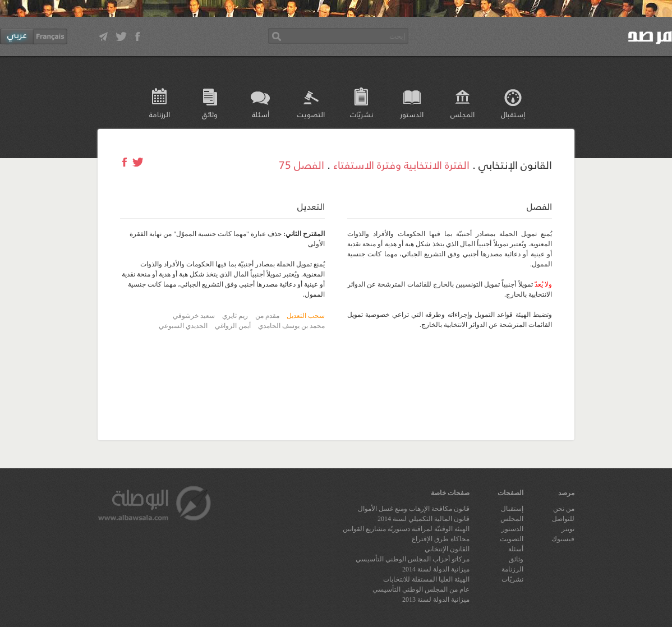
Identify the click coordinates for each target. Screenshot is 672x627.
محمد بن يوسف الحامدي (291, 326)
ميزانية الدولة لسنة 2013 (436, 600)
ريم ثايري (235, 316)
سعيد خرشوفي (194, 316)
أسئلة (261, 114)
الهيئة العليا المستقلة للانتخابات (426, 579)
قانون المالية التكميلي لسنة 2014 (424, 519)
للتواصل (563, 519)
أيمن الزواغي (233, 326)
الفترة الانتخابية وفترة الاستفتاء (401, 164)
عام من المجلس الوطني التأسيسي (421, 589)
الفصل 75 (302, 164)
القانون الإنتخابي (447, 549)
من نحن (564, 509)
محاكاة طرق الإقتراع (441, 539)
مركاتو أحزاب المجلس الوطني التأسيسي (413, 559)
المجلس (462, 114)
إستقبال (513, 114)
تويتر (568, 529)
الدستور (412, 114)
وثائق (210, 114)
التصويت (311, 114)
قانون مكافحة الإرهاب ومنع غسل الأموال (414, 509)
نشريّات (362, 114)
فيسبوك (563, 539)
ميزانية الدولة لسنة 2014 (436, 569)
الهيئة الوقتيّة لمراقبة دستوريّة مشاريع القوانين (406, 529)
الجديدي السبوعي (183, 326)
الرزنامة (160, 114)
